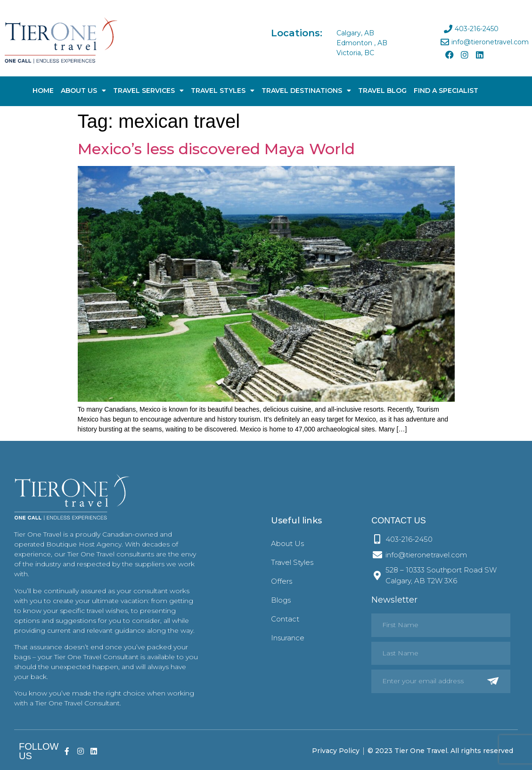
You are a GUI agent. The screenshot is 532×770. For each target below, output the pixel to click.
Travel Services (148, 91)
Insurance (288, 638)
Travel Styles (223, 91)
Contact (285, 619)
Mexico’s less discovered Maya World (216, 149)
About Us (83, 91)
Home (43, 91)
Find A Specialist (446, 91)
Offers (282, 581)
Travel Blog (382, 91)
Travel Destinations (306, 91)
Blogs (281, 600)
